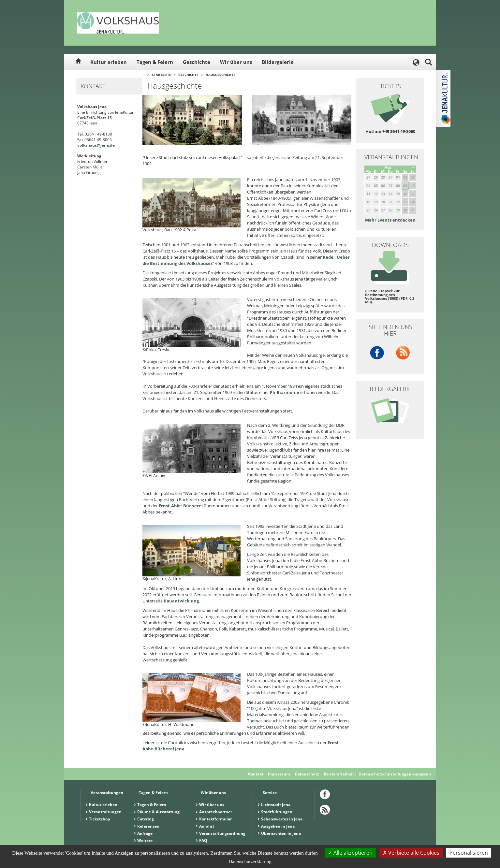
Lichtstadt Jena (276, 805)
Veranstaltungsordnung (222, 833)
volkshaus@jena (93, 145)
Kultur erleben (109, 62)
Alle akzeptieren (350, 853)
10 (413, 186)
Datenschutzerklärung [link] (250, 861)
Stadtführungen (277, 812)
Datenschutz (307, 774)
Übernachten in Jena (281, 833)
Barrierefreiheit (339, 774)
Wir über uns (236, 62)
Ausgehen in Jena (278, 826)
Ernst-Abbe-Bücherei (181, 506)
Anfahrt (207, 826)
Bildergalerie (278, 62)
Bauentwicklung (181, 601)
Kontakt (256, 774)
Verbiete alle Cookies (411, 853)
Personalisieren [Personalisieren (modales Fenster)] (469, 853)
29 (398, 210)
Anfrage (145, 833)
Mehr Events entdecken (390, 220)
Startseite (162, 75)
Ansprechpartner (216, 812)
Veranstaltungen (105, 812)
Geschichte (197, 62)
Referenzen (148, 826)
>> (413, 167)
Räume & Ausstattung (158, 812)
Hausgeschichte (221, 75)
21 (390, 202)
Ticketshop (100, 819)
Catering (146, 819)
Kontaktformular (215, 819)
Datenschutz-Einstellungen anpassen (395, 774)
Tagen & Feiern (155, 62)
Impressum (279, 774)
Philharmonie (285, 392)
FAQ (203, 840)
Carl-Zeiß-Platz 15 (95, 118)
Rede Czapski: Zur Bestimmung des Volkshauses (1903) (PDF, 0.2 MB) (390, 297)
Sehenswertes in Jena (282, 819)
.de (112, 145)
